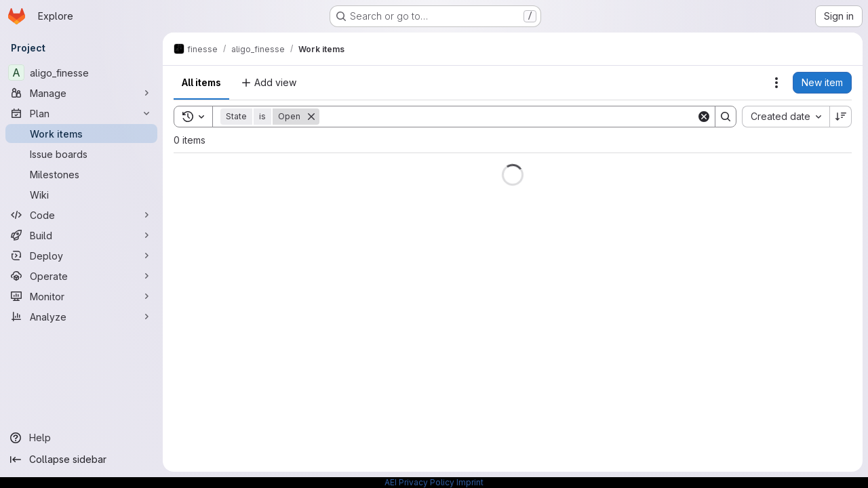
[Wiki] (81, 195)
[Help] (81, 438)
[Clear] (704, 117)
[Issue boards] (81, 154)
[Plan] (81, 113)
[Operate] (81, 276)
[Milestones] (81, 174)
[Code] (81, 215)
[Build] (81, 235)
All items (201, 82)
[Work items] (81, 134)
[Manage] (81, 93)
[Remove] (311, 117)
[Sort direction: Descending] (841, 117)
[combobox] (786, 117)
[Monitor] (81, 296)
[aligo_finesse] (81, 73)
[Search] (508, 117)
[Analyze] (81, 317)
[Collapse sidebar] (81, 460)
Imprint (470, 482)
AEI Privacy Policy (419, 482)
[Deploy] (81, 256)
